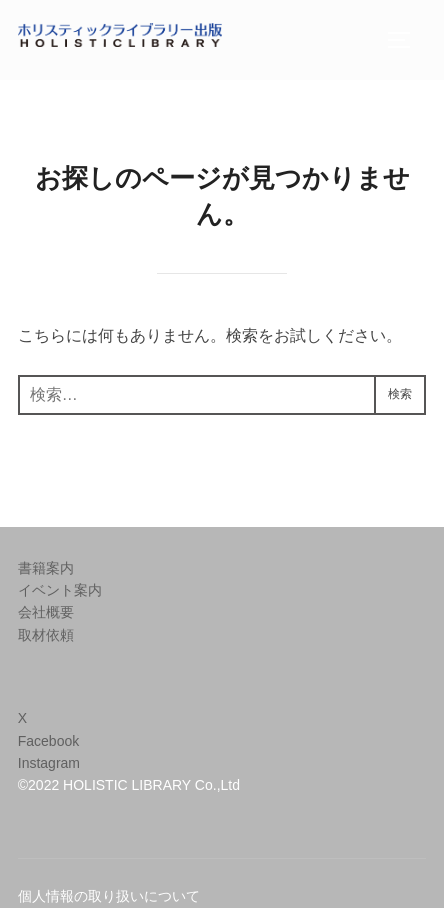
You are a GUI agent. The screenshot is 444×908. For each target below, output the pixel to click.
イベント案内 (60, 590)
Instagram (49, 763)
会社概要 (46, 612)
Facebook (48, 741)
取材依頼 (46, 635)
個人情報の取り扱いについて (109, 896)
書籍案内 (46, 568)
